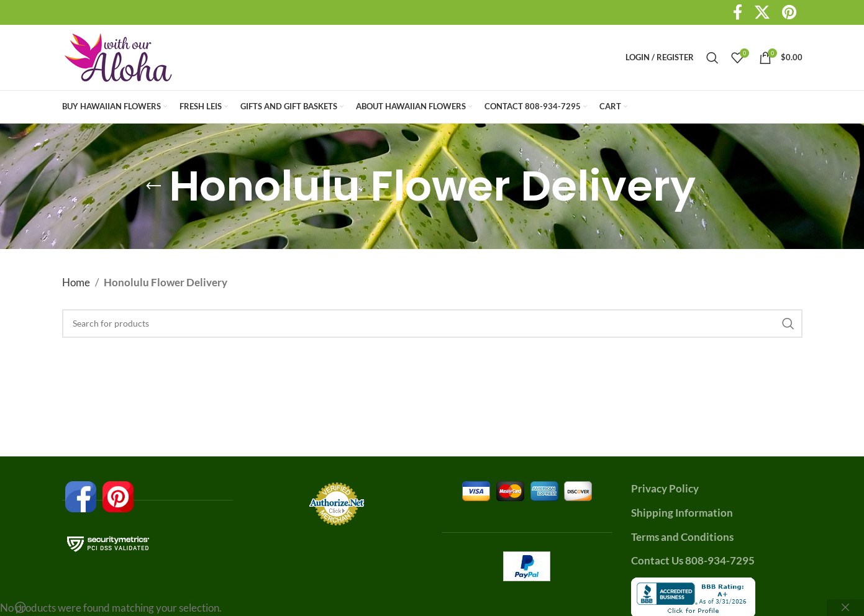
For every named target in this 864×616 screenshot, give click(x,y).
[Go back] (153, 186)
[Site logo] (119, 56)
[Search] (712, 58)
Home (76, 282)
